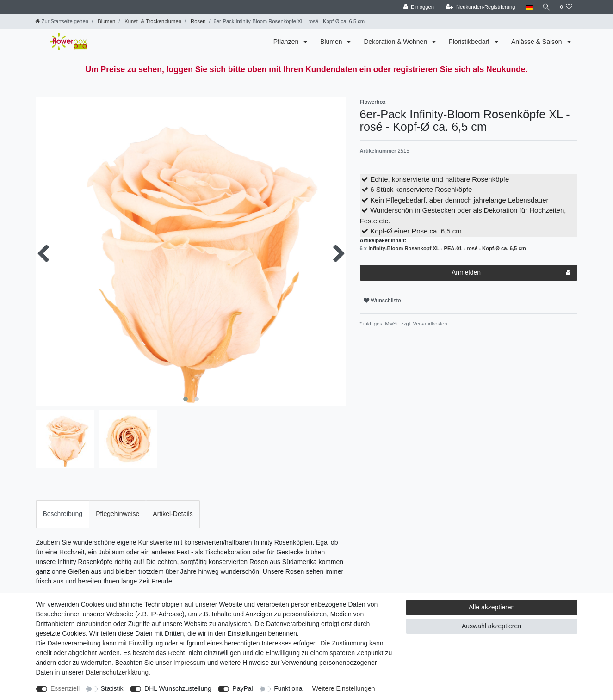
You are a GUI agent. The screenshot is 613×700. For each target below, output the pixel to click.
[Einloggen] (418, 7)
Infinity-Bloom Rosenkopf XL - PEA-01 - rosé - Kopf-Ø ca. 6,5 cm (447, 248)
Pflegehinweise (118, 514)
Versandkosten (429, 324)
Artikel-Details (173, 514)
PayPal (242, 688)
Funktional (289, 688)
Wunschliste (382, 301)
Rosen (197, 21)
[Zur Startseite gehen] (62, 21)
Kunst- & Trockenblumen (152, 21)
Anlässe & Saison (538, 42)
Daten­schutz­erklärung (117, 672)
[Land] (528, 7)
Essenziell (65, 688)
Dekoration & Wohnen (396, 42)
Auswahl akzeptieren (492, 626)
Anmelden (511, 273)
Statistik (112, 688)
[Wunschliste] (566, 7)
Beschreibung (63, 514)
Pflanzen (287, 42)
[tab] (63, 514)
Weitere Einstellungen (344, 688)
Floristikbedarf (470, 42)
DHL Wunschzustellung (178, 688)
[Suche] (545, 7)
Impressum (189, 663)
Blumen (106, 21)
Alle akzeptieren (492, 607)
